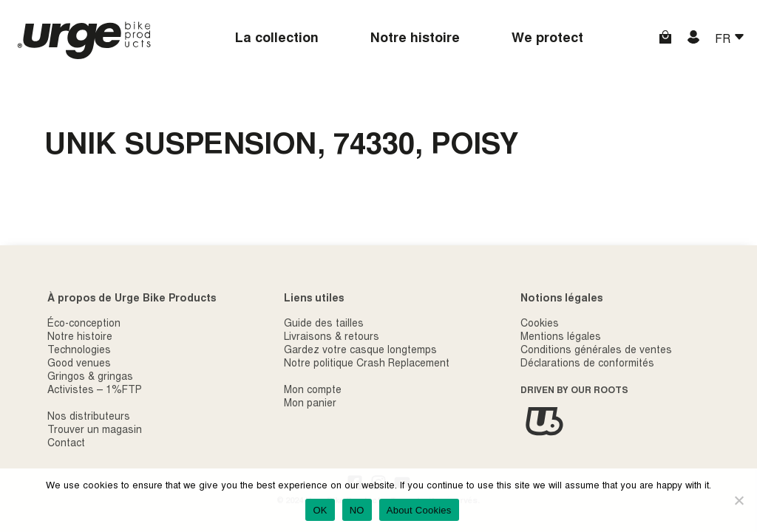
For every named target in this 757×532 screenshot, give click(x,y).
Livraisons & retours (332, 338)
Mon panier (310, 404)
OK (320, 510)
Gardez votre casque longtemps (360, 351)
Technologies (79, 351)
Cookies (540, 324)
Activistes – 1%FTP (95, 391)
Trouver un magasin (95, 431)
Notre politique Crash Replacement (367, 364)
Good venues (79, 364)
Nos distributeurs (89, 417)
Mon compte (313, 391)
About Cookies (419, 510)
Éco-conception (84, 324)
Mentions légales (561, 338)
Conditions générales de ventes (596, 351)
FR (724, 40)
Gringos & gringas (90, 378)
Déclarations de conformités (587, 364)
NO (357, 510)
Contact (66, 444)
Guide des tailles (324, 324)
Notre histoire (415, 39)
